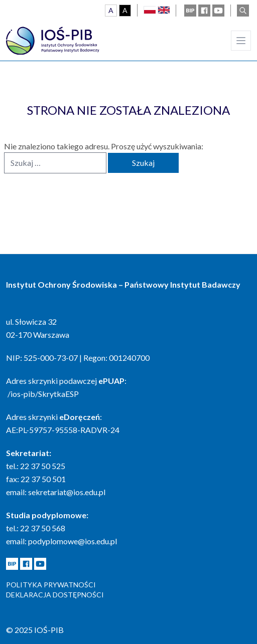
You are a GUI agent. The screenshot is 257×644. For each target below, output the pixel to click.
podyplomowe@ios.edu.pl (73, 541)
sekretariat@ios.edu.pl (67, 492)
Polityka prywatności (51, 585)
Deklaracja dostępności (55, 595)
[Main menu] (241, 41)
